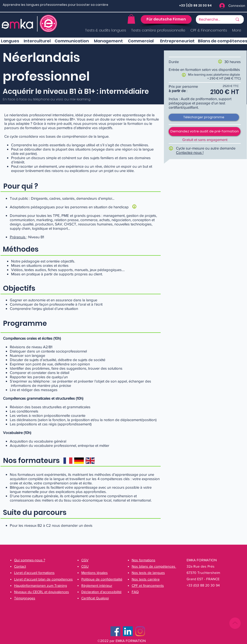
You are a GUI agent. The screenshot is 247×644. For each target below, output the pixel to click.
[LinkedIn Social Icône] (128, 631)
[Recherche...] (210, 20)
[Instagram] (140, 631)
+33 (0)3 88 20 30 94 (195, 5)
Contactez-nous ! (190, 152)
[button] (131, 19)
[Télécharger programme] (204, 117)
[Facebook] (115, 631)
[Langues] (10, 41)
